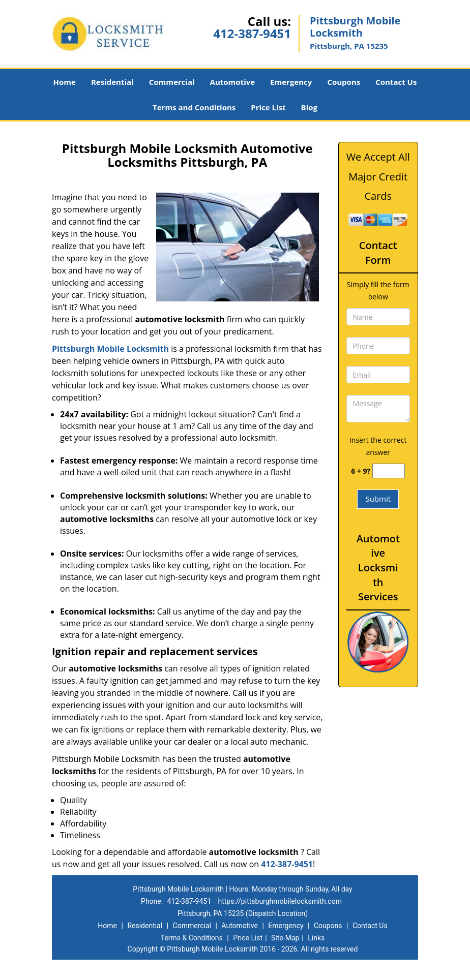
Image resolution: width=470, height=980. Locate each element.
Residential (112, 82)
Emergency (291, 82)
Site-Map (285, 938)
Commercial (172, 82)
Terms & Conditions (192, 938)
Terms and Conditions (194, 107)
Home (65, 82)
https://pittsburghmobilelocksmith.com (280, 901)
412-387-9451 (252, 33)
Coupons (344, 82)
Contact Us (396, 82)
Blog (309, 107)
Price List (268, 107)
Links (316, 938)
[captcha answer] (389, 471)
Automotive (233, 82)
